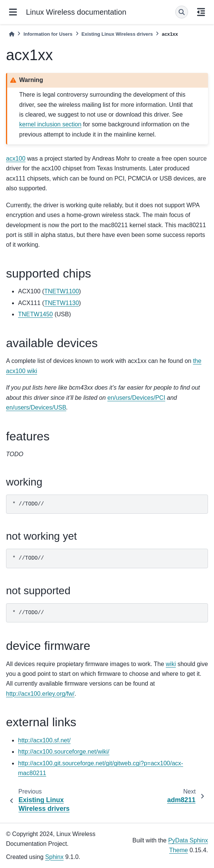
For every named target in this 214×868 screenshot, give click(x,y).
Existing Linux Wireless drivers (117, 34)
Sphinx (54, 857)
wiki (171, 664)
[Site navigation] (13, 12)
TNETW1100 (61, 291)
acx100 (16, 159)
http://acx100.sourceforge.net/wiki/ (64, 752)
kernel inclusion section (50, 124)
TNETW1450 (35, 314)
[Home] (12, 34)
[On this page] (201, 12)
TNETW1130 (61, 303)
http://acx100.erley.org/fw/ (40, 694)
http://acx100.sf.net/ (44, 740)
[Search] (182, 12)
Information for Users (48, 34)
